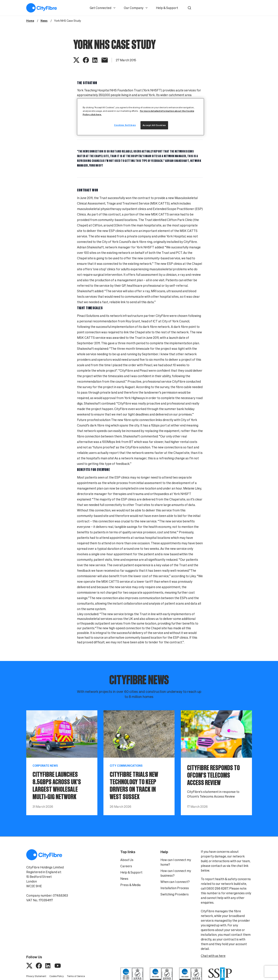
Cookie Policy (57, 976)
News (124, 879)
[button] (189, 8)
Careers (126, 866)
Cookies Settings (125, 125)
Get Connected (103, 8)
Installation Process (175, 888)
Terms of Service (76, 976)
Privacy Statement (36, 976)
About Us (127, 860)
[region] (140, 117)
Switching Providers (175, 894)
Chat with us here (213, 956)
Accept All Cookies (154, 125)
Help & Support (167, 8)
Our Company (136, 8)
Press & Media (130, 885)
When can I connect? (175, 882)
